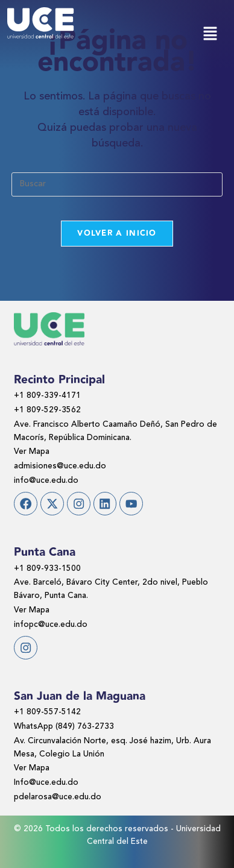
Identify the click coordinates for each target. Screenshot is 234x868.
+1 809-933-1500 (47, 569)
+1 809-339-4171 (47, 396)
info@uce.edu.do (46, 481)
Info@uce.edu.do (46, 783)
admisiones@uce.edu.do (60, 466)
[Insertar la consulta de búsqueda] (117, 184)
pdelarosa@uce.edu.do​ (58, 797)
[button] (210, 35)
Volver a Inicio (117, 233)
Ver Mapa (32, 452)
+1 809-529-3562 (47, 410)
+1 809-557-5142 (47, 712)
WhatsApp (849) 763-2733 (64, 727)
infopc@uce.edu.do (51, 625)
